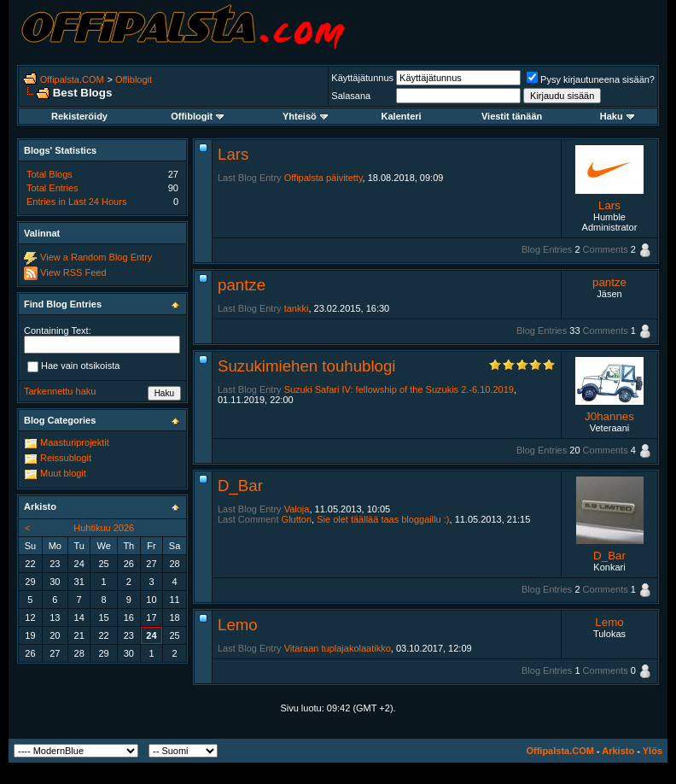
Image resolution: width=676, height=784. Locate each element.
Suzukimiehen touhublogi (306, 366)
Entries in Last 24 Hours (76, 202)
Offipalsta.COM (72, 79)
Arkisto (618, 751)
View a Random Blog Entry (96, 257)
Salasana (351, 96)
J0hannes (609, 416)
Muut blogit (63, 473)
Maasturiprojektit (75, 442)
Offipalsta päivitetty (323, 178)
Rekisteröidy (79, 116)
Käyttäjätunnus (362, 78)
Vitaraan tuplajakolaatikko (338, 648)
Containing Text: (58, 331)
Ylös (653, 751)
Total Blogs (50, 174)
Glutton (297, 519)
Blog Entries (547, 249)
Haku (617, 116)
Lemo (238, 625)
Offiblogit (134, 79)
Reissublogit (66, 458)
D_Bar (240, 486)
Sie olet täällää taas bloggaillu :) (383, 519)
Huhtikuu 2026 (104, 528)
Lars (233, 154)
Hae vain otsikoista (73, 366)
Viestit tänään (512, 116)
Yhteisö (305, 116)
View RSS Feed (73, 272)
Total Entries (52, 188)
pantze (242, 285)
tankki (297, 308)
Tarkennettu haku (60, 391)
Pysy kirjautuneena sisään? (591, 79)
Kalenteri (402, 116)
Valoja (297, 509)
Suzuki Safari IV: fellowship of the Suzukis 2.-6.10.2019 (399, 389)
